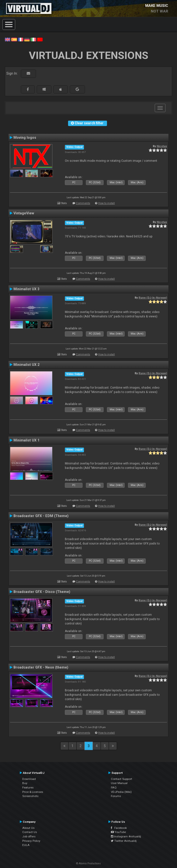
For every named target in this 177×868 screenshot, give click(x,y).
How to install (106, 203)
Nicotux (162, 146)
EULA (26, 845)
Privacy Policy (31, 841)
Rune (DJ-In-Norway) (153, 298)
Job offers (29, 836)
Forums (116, 796)
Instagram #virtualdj (126, 836)
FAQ (114, 787)
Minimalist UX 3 (26, 289)
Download (29, 779)
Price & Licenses (33, 792)
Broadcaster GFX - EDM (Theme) (41, 516)
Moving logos (25, 138)
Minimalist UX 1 (26, 440)
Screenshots (30, 796)
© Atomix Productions (88, 863)
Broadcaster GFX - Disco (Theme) (42, 592)
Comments (83, 203)
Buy (25, 783)
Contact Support (122, 779)
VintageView (24, 213)
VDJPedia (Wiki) (121, 792)
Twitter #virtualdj (124, 841)
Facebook (119, 828)
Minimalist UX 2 (26, 365)
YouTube (118, 832)
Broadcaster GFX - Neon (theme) (41, 667)
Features (28, 787)
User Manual (119, 783)
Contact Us (30, 832)
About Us (28, 828)
